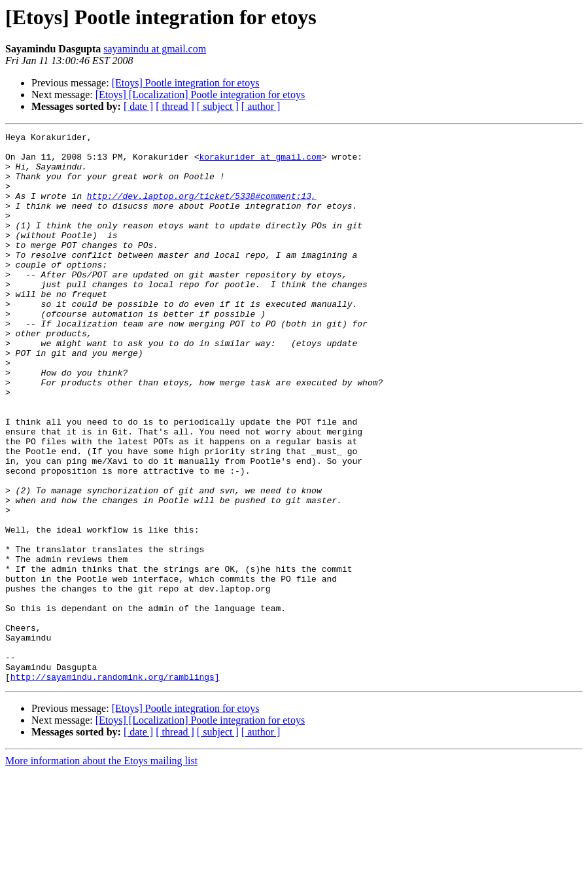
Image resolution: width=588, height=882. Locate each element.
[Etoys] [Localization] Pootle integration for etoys (200, 95)
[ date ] (138, 106)
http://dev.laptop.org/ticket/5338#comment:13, (202, 209)
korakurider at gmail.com (260, 162)
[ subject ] (218, 106)
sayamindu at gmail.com (155, 49)
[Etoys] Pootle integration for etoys (186, 83)
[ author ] (261, 106)
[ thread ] (175, 106)
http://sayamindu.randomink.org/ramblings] (115, 786)
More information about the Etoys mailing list (101, 871)
